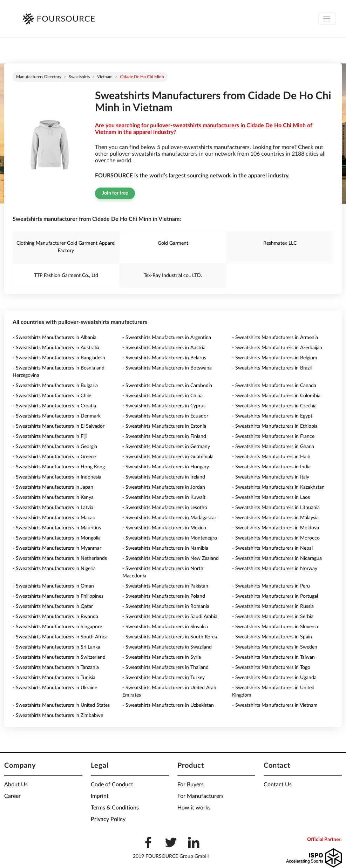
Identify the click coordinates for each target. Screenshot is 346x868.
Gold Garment (173, 243)
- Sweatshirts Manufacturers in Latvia (53, 508)
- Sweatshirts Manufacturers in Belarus (164, 358)
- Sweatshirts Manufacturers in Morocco (276, 538)
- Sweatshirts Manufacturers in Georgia (55, 447)
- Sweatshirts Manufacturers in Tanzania (56, 667)
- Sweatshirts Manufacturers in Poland (164, 596)
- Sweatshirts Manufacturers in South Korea (170, 637)
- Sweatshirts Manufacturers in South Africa (60, 637)
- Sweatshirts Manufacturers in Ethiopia (275, 426)
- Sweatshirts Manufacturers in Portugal (275, 596)
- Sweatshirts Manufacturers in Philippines (58, 596)
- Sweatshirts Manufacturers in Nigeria (54, 569)
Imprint (100, 796)
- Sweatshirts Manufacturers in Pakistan (165, 586)
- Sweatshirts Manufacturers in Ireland (164, 477)
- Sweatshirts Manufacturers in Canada (274, 386)
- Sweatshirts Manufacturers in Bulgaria (55, 386)
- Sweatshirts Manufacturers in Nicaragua (277, 558)
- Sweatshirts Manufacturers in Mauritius (57, 528)
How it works (194, 808)
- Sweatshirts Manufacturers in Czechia (274, 406)
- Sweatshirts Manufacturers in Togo (271, 667)
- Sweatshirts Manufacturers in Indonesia (57, 477)
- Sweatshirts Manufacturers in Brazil (272, 368)
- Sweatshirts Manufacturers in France (273, 436)
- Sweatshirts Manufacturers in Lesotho (165, 508)
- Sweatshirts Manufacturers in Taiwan (273, 657)
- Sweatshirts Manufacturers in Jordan (164, 487)
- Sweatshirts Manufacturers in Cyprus (164, 406)
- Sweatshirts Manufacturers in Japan (53, 487)
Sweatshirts (79, 77)
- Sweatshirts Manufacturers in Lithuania (276, 508)
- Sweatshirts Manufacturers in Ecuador (165, 416)
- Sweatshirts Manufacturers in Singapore (57, 627)
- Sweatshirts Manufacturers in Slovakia (165, 627)
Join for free (115, 193)
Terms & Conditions (115, 808)
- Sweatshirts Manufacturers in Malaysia (275, 518)
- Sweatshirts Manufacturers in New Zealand (171, 558)
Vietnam (105, 77)
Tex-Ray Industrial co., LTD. (173, 276)
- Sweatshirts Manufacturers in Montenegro (170, 538)
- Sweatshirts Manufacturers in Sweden (275, 647)
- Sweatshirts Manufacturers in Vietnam (275, 705)
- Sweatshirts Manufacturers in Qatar (53, 606)
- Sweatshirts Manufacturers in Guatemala (168, 457)
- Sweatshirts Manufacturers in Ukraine (55, 688)
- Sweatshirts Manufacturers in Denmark (57, 416)
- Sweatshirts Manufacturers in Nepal (272, 548)
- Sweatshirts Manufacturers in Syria (162, 657)
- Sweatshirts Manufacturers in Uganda (274, 678)
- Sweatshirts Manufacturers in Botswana (167, 368)
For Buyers (191, 785)
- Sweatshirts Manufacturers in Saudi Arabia (170, 617)
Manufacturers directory (39, 77)
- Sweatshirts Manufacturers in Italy (271, 477)
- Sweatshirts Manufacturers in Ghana (273, 447)
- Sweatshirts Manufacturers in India (271, 467)
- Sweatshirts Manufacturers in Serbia (273, 617)
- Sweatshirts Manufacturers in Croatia (54, 406)
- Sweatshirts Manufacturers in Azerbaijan (277, 348)
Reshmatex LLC (280, 243)
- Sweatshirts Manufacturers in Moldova (276, 528)
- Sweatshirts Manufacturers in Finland (164, 436)
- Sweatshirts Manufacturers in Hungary (166, 467)
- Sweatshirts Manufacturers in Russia (273, 606)
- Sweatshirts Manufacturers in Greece (54, 457)
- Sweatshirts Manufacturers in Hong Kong (59, 467)
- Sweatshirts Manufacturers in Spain (272, 637)
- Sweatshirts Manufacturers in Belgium (275, 358)
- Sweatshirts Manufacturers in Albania (55, 338)
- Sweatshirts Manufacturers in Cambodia (167, 386)
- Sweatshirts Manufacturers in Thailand (165, 667)
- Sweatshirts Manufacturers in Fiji (50, 436)
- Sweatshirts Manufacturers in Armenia (275, 338)
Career (12, 796)
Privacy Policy (108, 819)
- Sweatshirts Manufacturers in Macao (54, 518)
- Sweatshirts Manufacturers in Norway (275, 569)
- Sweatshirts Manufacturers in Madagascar (169, 518)
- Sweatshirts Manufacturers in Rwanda (55, 617)
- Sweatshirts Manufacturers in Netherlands (60, 558)
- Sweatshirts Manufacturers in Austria (164, 348)
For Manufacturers (201, 796)
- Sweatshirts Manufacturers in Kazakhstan (278, 487)
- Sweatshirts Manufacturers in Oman (53, 586)
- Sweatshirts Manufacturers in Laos (271, 497)
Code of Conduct (112, 785)
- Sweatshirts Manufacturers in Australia (56, 348)
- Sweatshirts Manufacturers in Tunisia (54, 678)
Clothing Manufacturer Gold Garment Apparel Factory (66, 247)
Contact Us (278, 785)
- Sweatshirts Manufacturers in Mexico (164, 528)
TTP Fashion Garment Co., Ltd (66, 276)
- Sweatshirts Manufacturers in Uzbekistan (168, 705)
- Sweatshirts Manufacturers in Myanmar (57, 548)
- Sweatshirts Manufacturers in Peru (271, 586)
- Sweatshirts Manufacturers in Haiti (271, 457)
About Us (16, 785)
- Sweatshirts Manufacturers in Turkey (164, 678)
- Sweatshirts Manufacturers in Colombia (276, 396)
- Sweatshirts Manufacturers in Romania (166, 606)
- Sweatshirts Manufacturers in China (162, 396)
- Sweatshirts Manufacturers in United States (61, 705)
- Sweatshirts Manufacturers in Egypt (272, 416)
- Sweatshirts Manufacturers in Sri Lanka (56, 647)
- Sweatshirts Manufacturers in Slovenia (275, 627)
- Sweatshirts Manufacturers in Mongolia (57, 538)
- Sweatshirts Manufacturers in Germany (166, 447)
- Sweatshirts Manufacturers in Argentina (167, 338)
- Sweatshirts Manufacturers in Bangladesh (59, 358)
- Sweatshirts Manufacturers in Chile (52, 396)
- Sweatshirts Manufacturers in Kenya (53, 497)
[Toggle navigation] (327, 19)
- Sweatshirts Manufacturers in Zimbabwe (58, 716)
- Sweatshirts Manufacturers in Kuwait (164, 497)
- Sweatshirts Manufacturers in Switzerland (59, 657)
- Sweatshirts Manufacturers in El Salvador (59, 426)
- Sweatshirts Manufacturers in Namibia (165, 548)
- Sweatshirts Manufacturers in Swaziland (167, 647)
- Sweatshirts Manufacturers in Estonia (164, 426)
